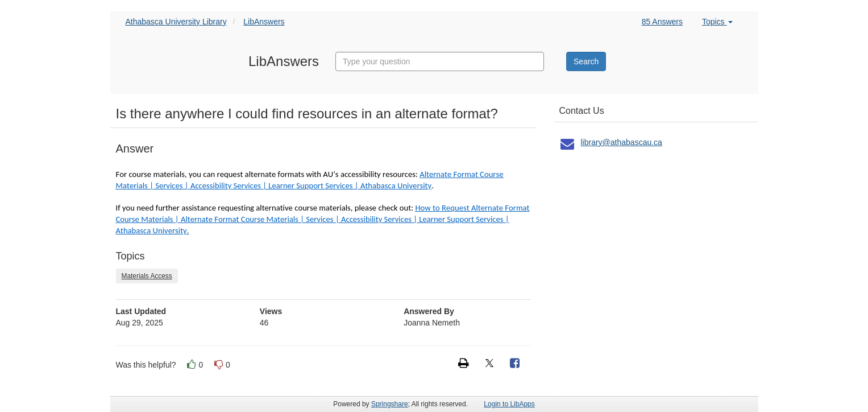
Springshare (390, 404)
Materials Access (147, 276)
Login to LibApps (509, 404)
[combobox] (440, 61)
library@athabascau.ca (622, 142)
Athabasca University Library (176, 22)
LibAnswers (264, 22)
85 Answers (662, 22)
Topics (717, 22)
